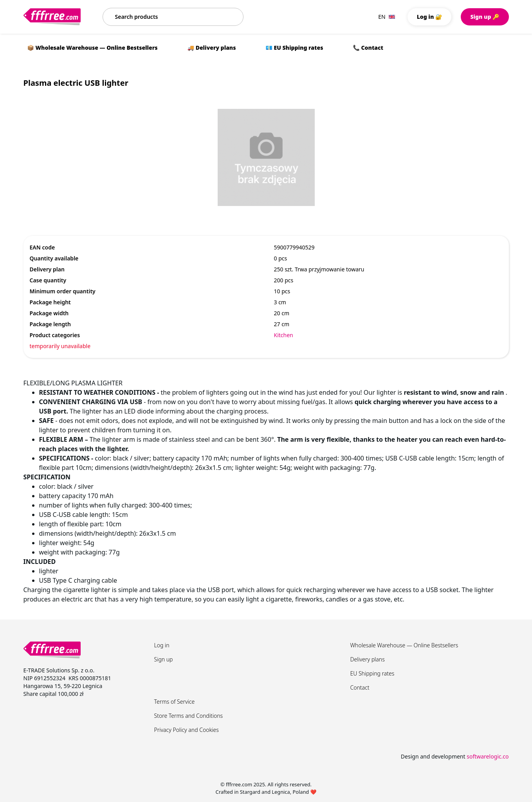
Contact (360, 687)
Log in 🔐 (430, 17)
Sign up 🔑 (485, 17)
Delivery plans (368, 659)
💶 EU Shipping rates (295, 48)
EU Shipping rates (372, 673)
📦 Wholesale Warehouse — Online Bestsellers (93, 48)
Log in (162, 645)
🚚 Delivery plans (212, 48)
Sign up (164, 659)
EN (386, 17)
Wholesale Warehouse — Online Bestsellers (404, 645)
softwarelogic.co (488, 756)
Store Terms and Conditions (189, 716)
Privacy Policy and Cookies (187, 730)
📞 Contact (368, 48)
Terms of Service (175, 702)
